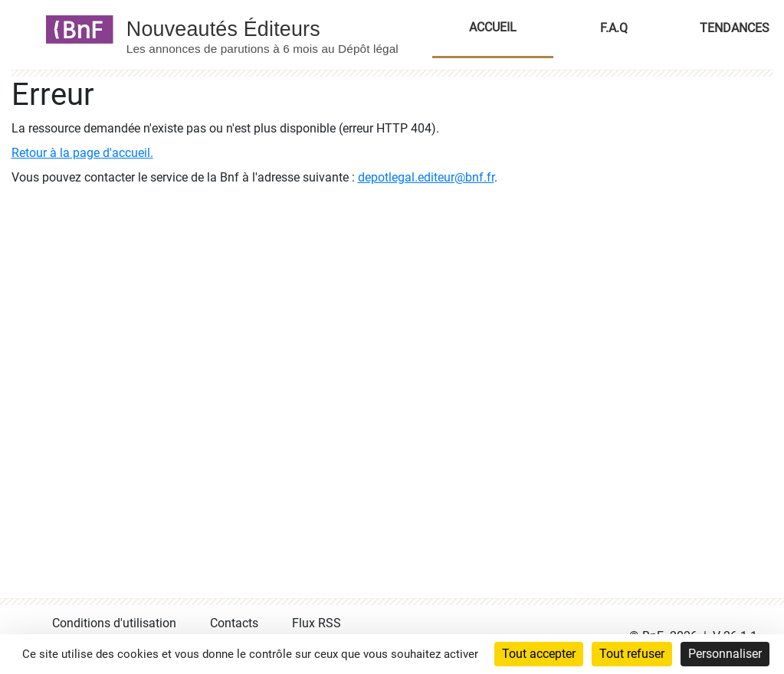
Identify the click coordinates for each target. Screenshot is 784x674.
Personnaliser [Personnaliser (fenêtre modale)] (725, 654)
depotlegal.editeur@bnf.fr (426, 177)
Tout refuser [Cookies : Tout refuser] (632, 654)
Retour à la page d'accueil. (82, 153)
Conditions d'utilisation (114, 623)
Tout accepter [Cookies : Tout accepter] (539, 654)
